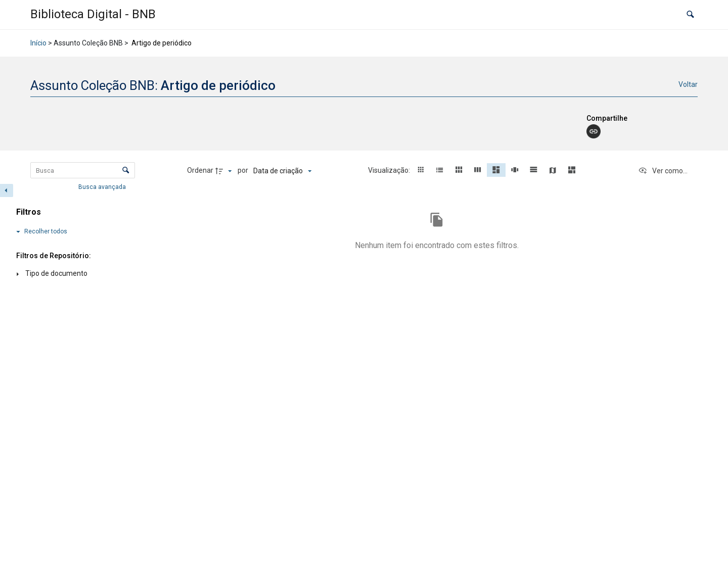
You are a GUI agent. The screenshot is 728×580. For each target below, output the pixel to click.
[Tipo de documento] (71, 274)
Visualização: (390, 170)
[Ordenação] (282, 171)
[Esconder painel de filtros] (7, 190)
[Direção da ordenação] (225, 171)
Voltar (688, 84)
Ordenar (200, 170)
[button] (690, 15)
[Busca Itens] (83, 170)
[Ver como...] (663, 171)
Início (38, 43)
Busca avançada (103, 187)
